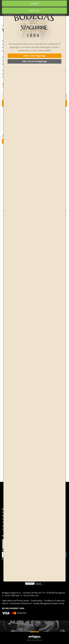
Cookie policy (37, 600)
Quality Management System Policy (48, 603)
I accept (34, 4)
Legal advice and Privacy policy (16, 600)
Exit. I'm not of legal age (35, 61)
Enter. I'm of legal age (34, 56)
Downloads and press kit (21, 603)
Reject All (35, 11)
